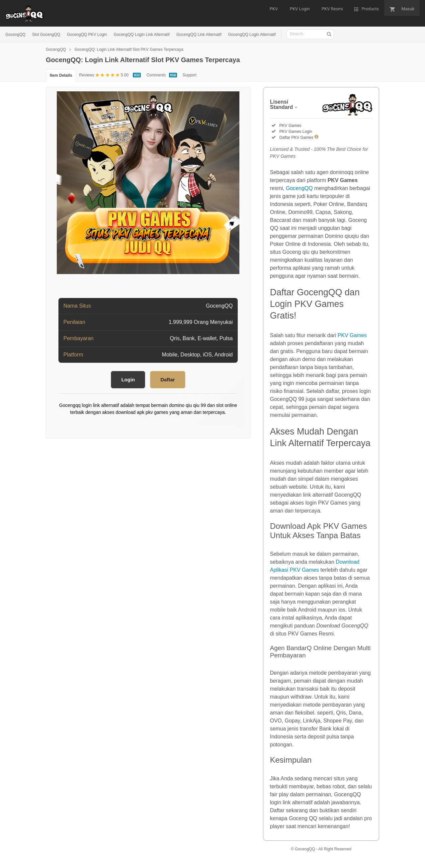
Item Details (61, 75)
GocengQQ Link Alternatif (199, 35)
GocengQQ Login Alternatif (252, 35)
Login (128, 380)
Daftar (168, 380)
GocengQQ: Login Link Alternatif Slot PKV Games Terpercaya (129, 49)
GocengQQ (15, 35)
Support (190, 75)
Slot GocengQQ (46, 35)
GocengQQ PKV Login (87, 35)
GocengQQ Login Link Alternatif (142, 35)
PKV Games (352, 335)
